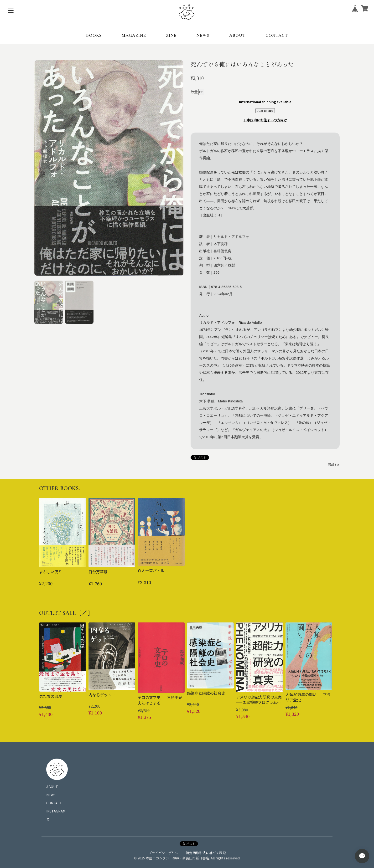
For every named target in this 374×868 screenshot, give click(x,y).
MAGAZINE (134, 35)
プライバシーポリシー (165, 853)
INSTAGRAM (56, 811)
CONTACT (277, 35)
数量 (194, 91)
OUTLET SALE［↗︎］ (66, 613)
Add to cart (265, 111)
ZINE (171, 35)
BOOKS (94, 35)
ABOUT (237, 35)
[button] (49, 302)
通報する (334, 465)
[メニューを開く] (11, 11)
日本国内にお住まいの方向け (265, 120)
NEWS (203, 35)
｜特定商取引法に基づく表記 (204, 853)
